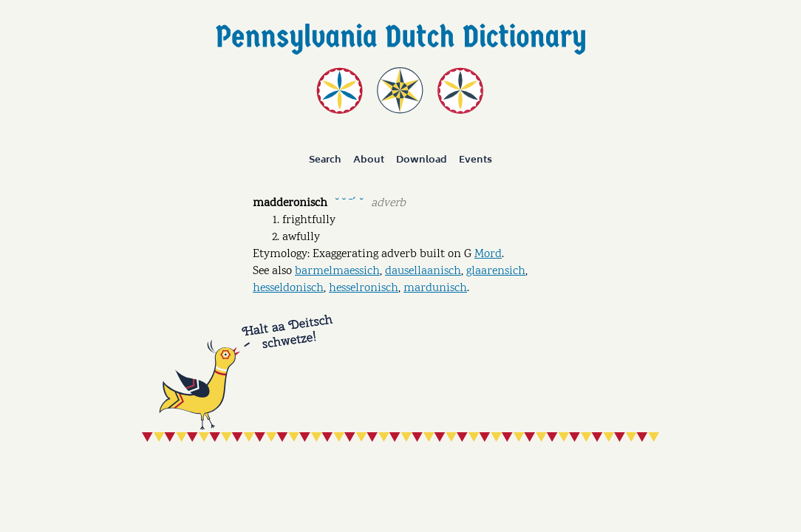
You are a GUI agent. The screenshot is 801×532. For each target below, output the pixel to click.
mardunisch (435, 289)
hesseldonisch (288, 289)
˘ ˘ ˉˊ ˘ (349, 202)
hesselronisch (364, 289)
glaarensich (496, 272)
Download (422, 160)
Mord (488, 255)
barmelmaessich (337, 272)
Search (325, 160)
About (369, 160)
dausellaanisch (423, 272)
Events (476, 160)
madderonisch (290, 204)
